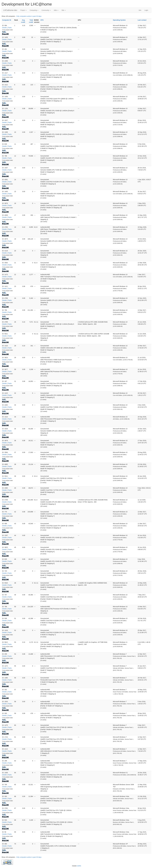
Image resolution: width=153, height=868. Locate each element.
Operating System (119, 20)
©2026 (76, 866)
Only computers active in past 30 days (29, 16)
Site (64, 10)
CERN (79, 866)
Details (4, 28)
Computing (34, 10)
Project (23, 10)
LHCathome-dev (10, 10)
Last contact (142, 20)
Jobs (56, 10)
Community (46, 10)
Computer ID (7, 20)
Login (146, 10)
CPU (42, 20)
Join (140, 10)
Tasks (10, 28)
